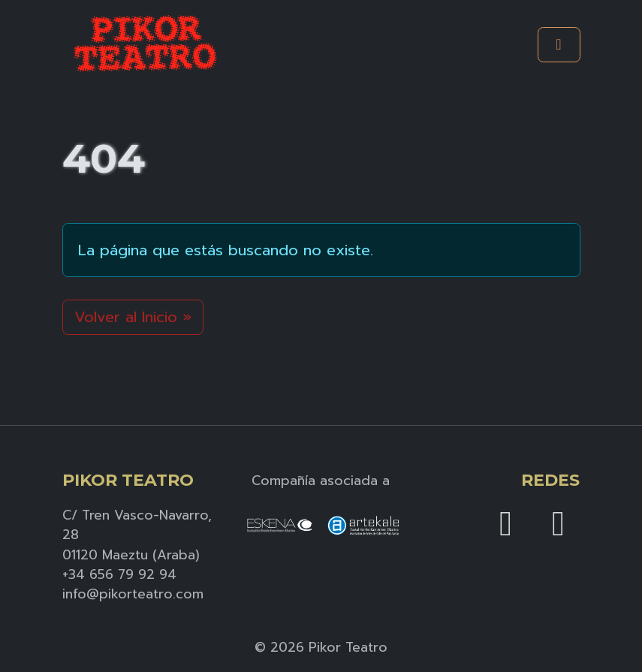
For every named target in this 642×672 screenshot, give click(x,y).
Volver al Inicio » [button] (133, 317)
